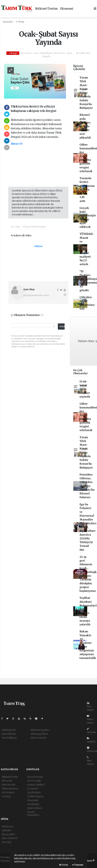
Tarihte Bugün (35, 796)
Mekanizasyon (10, 789)
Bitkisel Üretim (46, 9)
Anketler (7, 830)
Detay (64, 865)
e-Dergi (20, 22)
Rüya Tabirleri (10, 838)
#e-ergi (15, 227)
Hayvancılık (9, 785)
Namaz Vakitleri (36, 785)
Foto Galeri (90, 707)
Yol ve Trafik (34, 781)
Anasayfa (8, 22)
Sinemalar (33, 800)
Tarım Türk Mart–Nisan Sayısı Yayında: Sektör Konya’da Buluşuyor (86, 93)
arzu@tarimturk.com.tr (36, 295)
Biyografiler (9, 834)
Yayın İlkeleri (9, 734)
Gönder (62, 326)
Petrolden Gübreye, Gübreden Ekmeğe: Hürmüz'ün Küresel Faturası (87, 486)
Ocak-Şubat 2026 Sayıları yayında (85, 389)
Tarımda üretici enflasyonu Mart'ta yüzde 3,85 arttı (87, 190)
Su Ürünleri (8, 792)
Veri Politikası (9, 738)
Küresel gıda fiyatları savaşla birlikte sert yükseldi (85, 126)
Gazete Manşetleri (33, 813)
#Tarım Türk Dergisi (34, 227)
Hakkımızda (9, 730)
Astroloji (6, 842)
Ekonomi (67, 9)
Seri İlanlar (33, 804)
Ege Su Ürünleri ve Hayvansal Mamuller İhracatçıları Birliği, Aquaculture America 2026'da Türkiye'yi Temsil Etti (88, 527)
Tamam (77, 865)
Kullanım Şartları (40, 730)
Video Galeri (90, 719)
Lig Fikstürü (34, 792)
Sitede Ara (7, 826)
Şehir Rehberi (35, 808)
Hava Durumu (35, 777)
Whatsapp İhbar (39, 734)
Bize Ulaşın (90, 761)
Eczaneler (33, 789)
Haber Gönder (39, 738)
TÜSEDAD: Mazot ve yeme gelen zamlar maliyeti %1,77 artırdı (86, 249)
